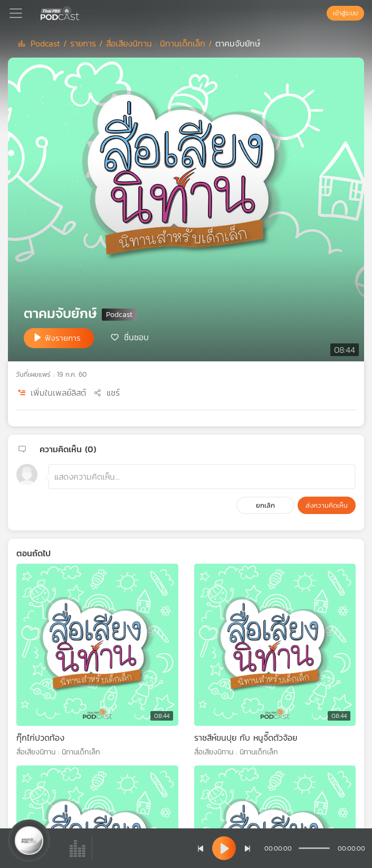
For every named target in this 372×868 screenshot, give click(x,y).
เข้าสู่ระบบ (345, 13)
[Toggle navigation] (16, 13)
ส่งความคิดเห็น (327, 505)
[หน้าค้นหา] (321, 13)
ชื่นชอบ (136, 337)
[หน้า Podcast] (81, 12)
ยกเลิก (265, 505)
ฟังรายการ (63, 338)
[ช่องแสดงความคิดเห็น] (202, 477)
